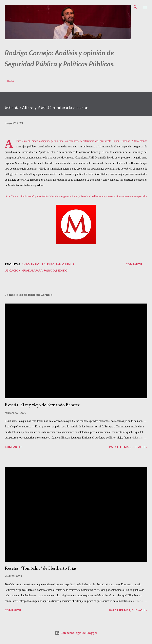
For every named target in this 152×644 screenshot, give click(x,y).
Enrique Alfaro (43, 264)
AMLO (26, 264)
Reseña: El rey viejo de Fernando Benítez (42, 405)
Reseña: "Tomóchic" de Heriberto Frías (41, 568)
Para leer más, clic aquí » (128, 447)
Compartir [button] (134, 264)
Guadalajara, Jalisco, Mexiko (45, 270)
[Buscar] (135, 7)
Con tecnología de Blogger (76, 633)
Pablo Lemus (65, 264)
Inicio (10, 81)
